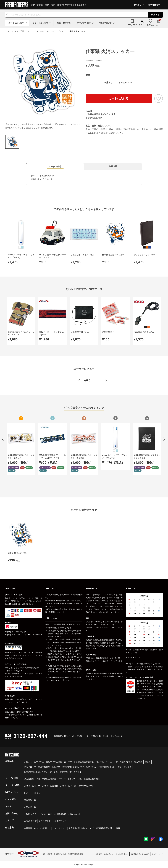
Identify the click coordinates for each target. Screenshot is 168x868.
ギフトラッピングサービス (70, 779)
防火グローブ (30, 767)
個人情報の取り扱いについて (81, 828)
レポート (28, 793)
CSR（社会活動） (42, 828)
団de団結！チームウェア (107, 762)
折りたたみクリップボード (145, 255)
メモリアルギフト (86, 786)
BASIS (148, 762)
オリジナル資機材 (50, 786)
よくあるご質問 (45, 814)
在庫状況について (126, 83)
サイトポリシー (59, 828)
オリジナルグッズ (68, 786)
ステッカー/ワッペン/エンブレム (50, 31)
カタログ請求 (45, 821)
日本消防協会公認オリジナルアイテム (41, 772)
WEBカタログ (30, 821)
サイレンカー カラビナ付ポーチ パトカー (52, 256)
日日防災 (56, 767)
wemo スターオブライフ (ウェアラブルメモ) (21, 256)
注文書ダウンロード (62, 821)
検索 (155, 15)
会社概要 (28, 828)
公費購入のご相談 (92, 779)
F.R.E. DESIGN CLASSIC (131, 762)
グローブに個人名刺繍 (46, 779)
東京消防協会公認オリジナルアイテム (79, 767)
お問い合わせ (74, 814)
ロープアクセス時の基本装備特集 (79, 762)
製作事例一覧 (30, 800)
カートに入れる (119, 98)
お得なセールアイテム (34, 762)
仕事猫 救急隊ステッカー (113, 255)
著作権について (157, 854)
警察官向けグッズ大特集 (71, 772)
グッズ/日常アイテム (23, 31)
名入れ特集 (29, 779)
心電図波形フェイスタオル (82, 255)
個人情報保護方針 (122, 854)
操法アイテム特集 (54, 762)
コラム (37, 793)
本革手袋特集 (44, 767)
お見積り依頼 (60, 814)
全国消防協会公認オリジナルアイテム (115, 767)
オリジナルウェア (32, 786)
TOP (8, 31)
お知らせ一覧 (30, 807)
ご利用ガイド (30, 814)
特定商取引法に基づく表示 (108, 828)
